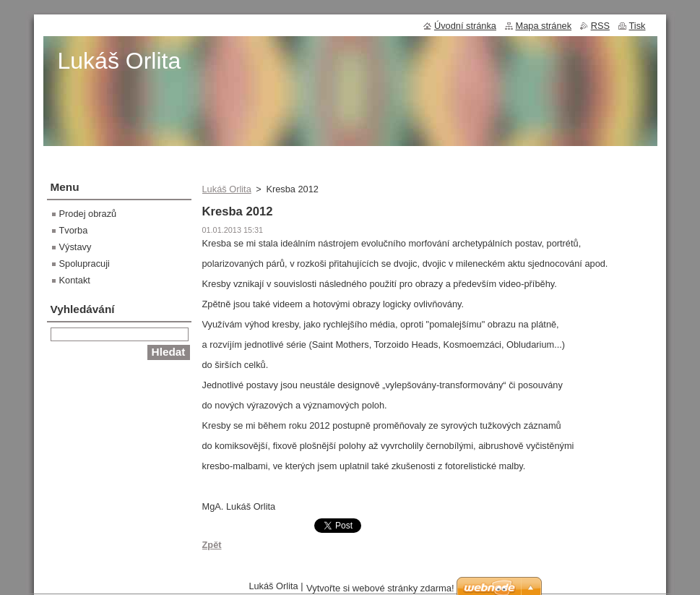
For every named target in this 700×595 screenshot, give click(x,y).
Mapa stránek (544, 26)
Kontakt (75, 280)
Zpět (212, 545)
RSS (600, 26)
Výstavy (75, 247)
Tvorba (74, 230)
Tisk (638, 26)
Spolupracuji (85, 264)
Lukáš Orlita (227, 189)
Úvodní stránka (465, 26)
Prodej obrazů (88, 214)
